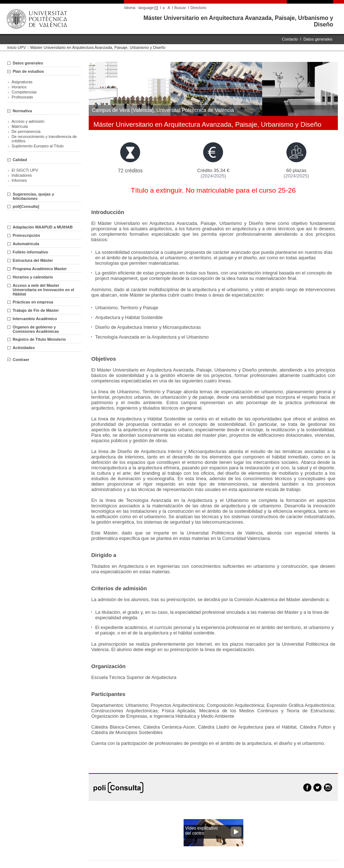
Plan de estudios (28, 71)
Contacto (290, 39)
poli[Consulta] (26, 206)
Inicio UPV (16, 47)
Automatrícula (26, 244)
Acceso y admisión (28, 121)
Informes (19, 180)
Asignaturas (22, 82)
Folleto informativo (30, 252)
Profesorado (22, 97)
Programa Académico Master (40, 269)
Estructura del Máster (33, 260)
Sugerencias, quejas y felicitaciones (33, 196)
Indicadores (22, 175)
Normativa (22, 111)
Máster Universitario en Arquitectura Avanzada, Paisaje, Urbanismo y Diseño (98, 47)
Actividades (24, 348)
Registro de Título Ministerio (39, 339)
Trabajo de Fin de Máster (36, 310)
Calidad (20, 160)
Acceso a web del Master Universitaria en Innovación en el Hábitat (43, 290)
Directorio (198, 8)
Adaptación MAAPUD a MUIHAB (43, 227)
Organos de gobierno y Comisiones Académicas (36, 329)
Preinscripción (26, 235)
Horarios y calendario (33, 277)
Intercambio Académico (35, 319)
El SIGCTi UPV (25, 170)
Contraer (18, 360)
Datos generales (318, 39)
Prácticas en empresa (33, 302)
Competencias (24, 92)
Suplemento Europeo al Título (38, 146)
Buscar (180, 8)
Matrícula (20, 126)
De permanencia (26, 131)
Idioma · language (142, 8)
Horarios (19, 87)
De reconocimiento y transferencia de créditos (44, 139)
